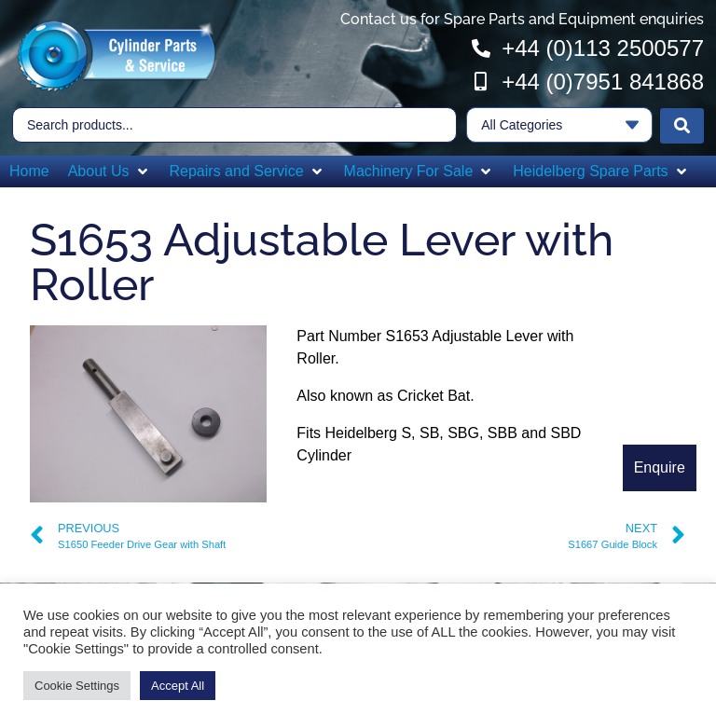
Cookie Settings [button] (77, 686)
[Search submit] (682, 124)
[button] (110, 170)
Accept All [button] (178, 686)
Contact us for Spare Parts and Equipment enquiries (522, 19)
